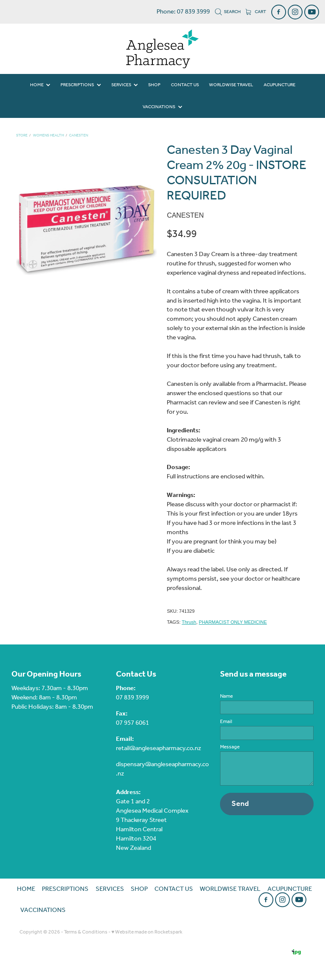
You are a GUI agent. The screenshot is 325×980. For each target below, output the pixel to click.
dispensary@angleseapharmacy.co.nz (162, 769)
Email (226, 722)
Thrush (189, 622)
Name (226, 696)
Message (230, 747)
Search (228, 12)
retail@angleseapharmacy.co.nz (158, 748)
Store (22, 135)
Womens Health (48, 135)
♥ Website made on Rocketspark (147, 932)
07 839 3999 (132, 698)
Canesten (78, 135)
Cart (256, 12)
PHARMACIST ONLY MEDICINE (233, 622)
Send (240, 804)
